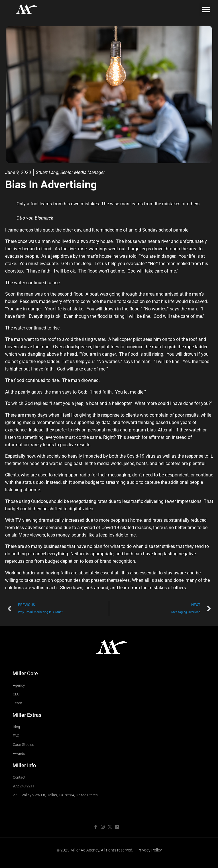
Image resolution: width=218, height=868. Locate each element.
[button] (206, 9)
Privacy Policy (150, 850)
